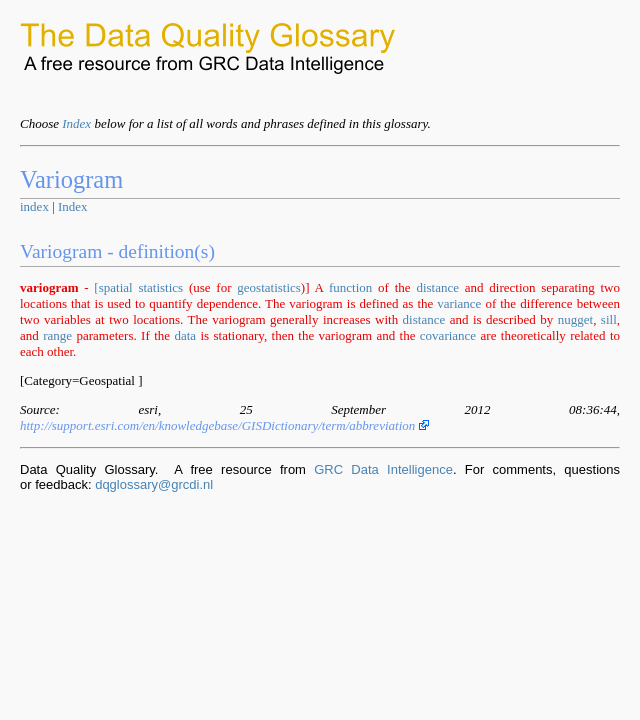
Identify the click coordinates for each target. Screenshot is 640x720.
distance (437, 287)
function (350, 287)
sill (609, 319)
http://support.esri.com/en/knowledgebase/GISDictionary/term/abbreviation (224, 425)
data (185, 335)
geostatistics (269, 287)
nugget (575, 319)
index (34, 206)
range (57, 335)
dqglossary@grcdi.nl (154, 484)
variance (459, 303)
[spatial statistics (138, 287)
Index (76, 123)
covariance (448, 335)
